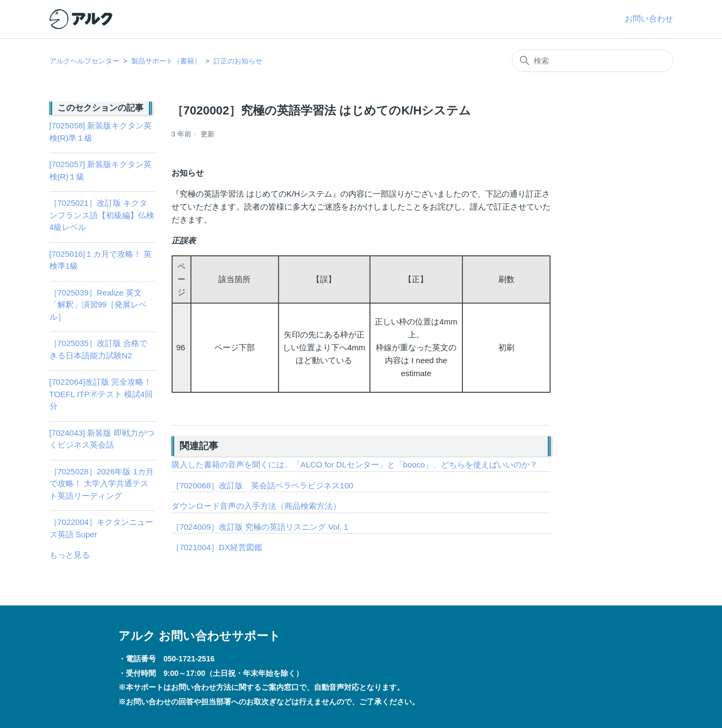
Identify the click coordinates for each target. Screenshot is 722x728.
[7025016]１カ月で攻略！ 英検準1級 (101, 260)
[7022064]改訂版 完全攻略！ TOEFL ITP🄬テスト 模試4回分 (101, 394)
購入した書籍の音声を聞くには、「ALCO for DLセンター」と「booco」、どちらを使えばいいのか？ (355, 464)
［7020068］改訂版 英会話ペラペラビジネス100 (262, 485)
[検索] (592, 61)
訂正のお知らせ (238, 61)
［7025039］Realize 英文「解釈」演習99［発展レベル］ (98, 305)
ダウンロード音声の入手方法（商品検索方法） (256, 506)
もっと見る (70, 555)
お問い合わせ (649, 19)
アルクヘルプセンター (84, 61)
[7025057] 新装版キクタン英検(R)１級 (101, 170)
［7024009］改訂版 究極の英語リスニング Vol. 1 (260, 527)
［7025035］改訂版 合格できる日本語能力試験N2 (99, 349)
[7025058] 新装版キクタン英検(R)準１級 (101, 132)
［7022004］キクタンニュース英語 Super (101, 528)
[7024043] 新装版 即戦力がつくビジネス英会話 (102, 439)
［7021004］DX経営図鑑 (217, 547)
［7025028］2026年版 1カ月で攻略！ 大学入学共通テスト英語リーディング (102, 484)
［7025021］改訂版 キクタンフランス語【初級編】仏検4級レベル (102, 215)
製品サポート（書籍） (166, 61)
